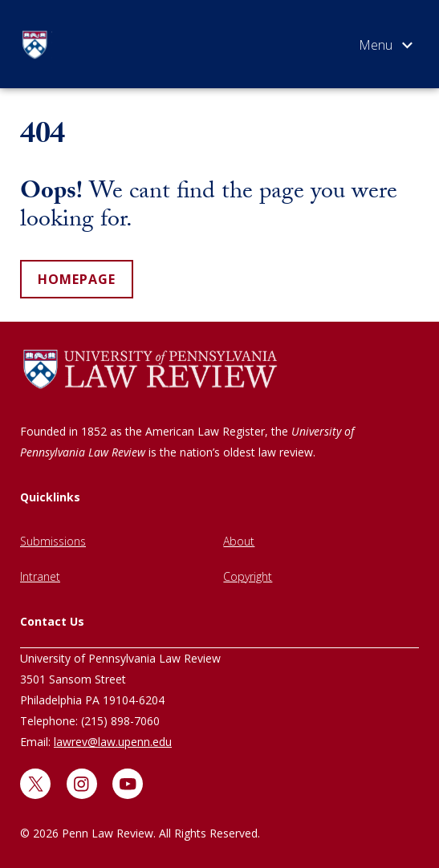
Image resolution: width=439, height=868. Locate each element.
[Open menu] (386, 48)
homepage (77, 279)
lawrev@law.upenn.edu (113, 742)
